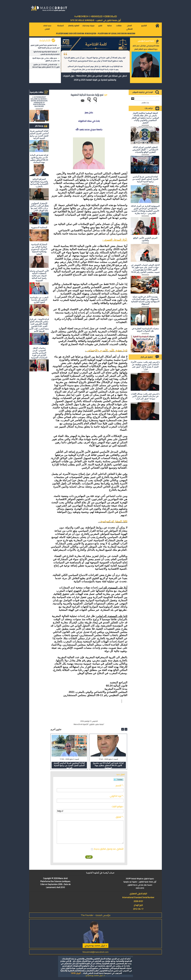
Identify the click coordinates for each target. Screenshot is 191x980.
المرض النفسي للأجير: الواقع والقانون (145, 239)
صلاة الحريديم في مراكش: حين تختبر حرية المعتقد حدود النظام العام (146, 47)
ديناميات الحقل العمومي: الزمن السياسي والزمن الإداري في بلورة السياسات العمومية (39, 353)
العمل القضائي (129, 27)
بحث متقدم (145, 103)
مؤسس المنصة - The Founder (96, 915)
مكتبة (109, 26)
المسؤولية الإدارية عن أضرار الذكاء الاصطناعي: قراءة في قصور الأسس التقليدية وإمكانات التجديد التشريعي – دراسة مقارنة (145, 210)
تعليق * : (120, 817)
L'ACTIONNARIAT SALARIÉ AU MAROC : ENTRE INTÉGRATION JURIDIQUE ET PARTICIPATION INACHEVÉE (39, 102)
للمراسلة (60, 26)
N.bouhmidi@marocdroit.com (95, 952)
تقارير (100, 26)
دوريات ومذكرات (88, 26)
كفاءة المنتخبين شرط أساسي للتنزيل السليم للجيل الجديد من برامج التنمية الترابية (45, 47)
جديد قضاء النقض (47, 27)
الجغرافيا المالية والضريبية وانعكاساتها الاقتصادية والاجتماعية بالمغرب (47, 53)
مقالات (119, 26)
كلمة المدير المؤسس (146, 41)
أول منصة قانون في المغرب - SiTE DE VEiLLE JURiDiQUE (96, 20)
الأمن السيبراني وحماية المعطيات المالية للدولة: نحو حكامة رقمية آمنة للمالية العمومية (39, 276)
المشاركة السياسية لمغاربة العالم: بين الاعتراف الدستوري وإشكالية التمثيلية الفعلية (39, 249)
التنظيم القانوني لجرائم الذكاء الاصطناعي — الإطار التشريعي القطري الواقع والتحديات (145, 150)
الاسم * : (120, 786)
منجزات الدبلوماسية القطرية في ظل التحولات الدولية (145, 330)
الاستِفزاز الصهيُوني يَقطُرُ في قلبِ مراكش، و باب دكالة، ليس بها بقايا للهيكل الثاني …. (39, 207)
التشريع (144, 26)
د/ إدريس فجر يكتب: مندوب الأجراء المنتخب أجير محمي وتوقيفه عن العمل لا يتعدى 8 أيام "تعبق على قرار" (145, 366)
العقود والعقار (74, 26)
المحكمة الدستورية (39, 227)
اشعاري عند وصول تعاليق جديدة (109, 849)
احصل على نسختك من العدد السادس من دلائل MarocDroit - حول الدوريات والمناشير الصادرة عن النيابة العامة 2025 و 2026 (95, 78)
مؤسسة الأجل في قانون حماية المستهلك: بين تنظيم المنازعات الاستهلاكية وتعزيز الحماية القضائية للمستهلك (145, 300)
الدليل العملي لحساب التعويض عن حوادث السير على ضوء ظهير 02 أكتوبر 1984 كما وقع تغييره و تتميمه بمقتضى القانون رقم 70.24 (145, 268)
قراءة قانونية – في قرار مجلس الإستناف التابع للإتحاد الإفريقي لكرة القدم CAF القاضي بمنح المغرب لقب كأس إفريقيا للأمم (39, 325)
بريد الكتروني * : (117, 796)
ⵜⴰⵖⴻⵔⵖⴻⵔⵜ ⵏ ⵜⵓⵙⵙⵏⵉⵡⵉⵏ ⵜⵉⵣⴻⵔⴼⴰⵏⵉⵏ (95, 16)
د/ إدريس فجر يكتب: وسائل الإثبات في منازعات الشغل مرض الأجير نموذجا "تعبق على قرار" (145, 396)
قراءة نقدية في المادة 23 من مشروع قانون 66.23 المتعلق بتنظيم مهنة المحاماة (46, 66)
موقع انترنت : (118, 806)
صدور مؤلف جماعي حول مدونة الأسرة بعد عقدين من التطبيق (46, 59)
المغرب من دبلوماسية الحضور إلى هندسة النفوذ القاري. (39, 300)
